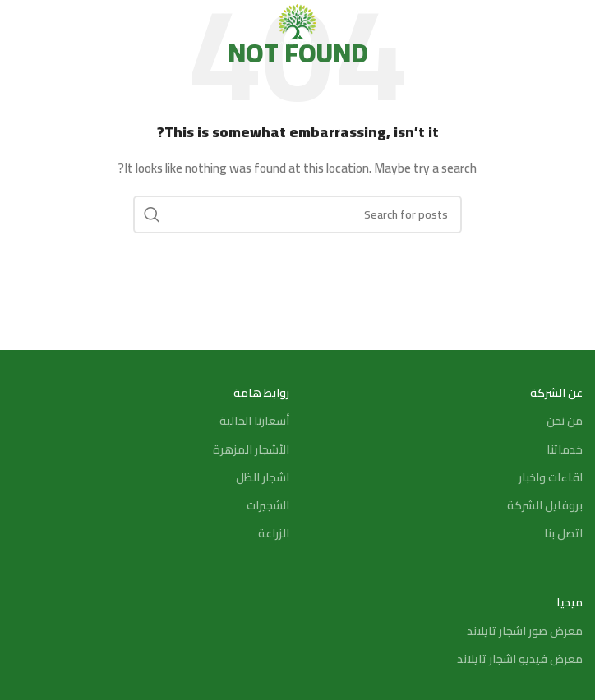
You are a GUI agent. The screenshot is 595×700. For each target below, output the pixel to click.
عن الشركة (556, 393)
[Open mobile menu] (574, 25)
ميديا (570, 602)
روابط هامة (261, 393)
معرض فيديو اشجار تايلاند (520, 659)
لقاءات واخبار (551, 477)
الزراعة (274, 533)
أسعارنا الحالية (254, 421)
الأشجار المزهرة (251, 449)
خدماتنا (565, 449)
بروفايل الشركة (545, 505)
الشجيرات (268, 505)
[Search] (21, 25)
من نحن (565, 421)
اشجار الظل (263, 477)
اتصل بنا (563, 533)
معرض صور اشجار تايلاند (525, 631)
